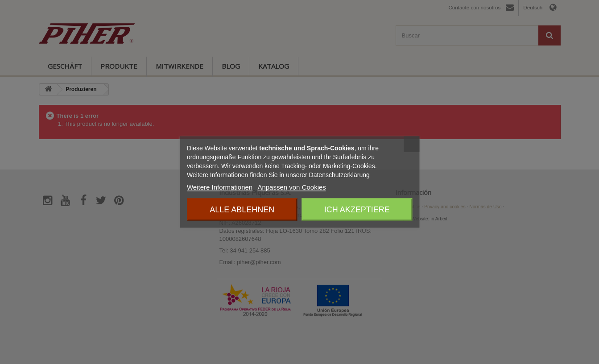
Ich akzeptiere (357, 210)
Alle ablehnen (242, 210)
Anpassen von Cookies (291, 187)
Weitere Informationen (220, 187)
